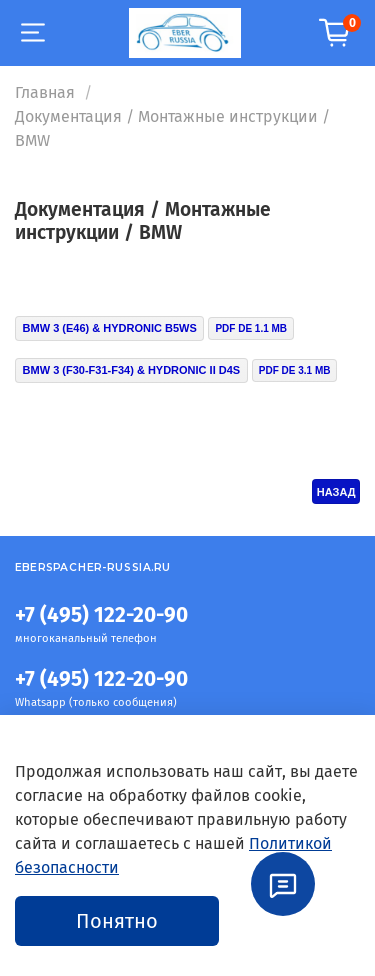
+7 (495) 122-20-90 (101, 615)
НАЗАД (336, 492)
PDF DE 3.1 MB (295, 370)
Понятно (117, 921)
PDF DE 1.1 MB (251, 328)
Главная (45, 92)
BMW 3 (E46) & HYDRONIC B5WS (110, 328)
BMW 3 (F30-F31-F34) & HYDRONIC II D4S (132, 370)
